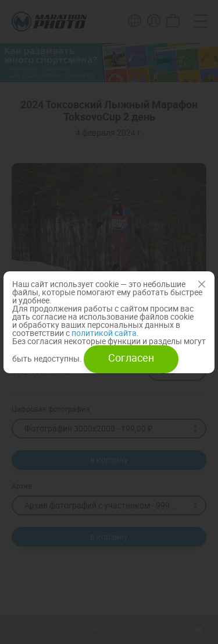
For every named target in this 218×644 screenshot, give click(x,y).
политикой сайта (103, 333)
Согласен (131, 358)
